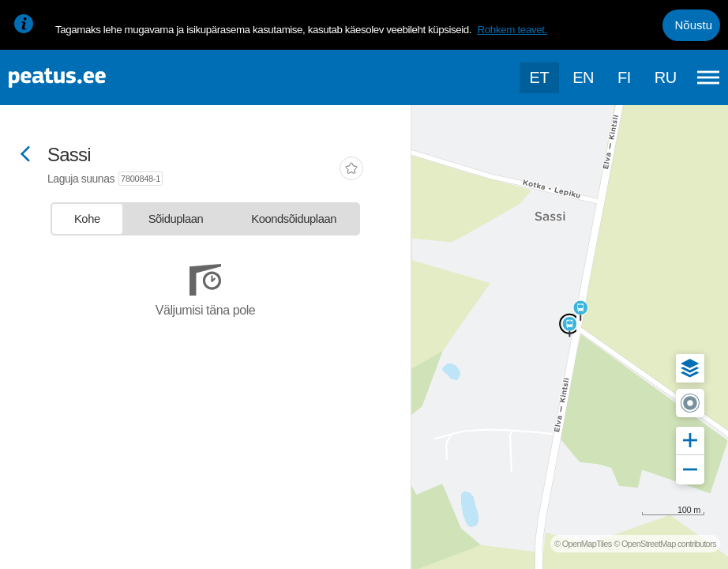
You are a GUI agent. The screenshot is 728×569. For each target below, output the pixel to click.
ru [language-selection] (666, 77)
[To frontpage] (91, 78)
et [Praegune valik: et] (540, 77)
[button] (690, 368)
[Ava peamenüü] (708, 77)
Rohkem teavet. (512, 30)
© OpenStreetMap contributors (665, 544)
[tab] (87, 219)
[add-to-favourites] (351, 170)
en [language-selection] (583, 77)
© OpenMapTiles (583, 544)
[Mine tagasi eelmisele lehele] (25, 155)
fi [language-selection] (624, 77)
